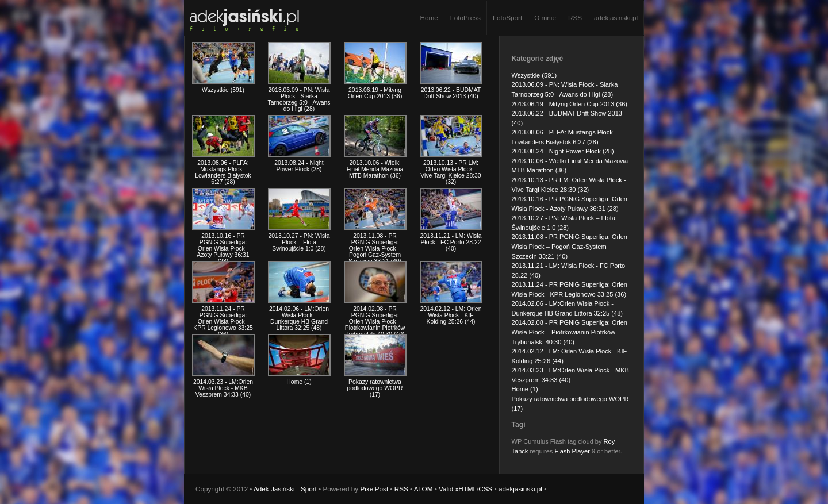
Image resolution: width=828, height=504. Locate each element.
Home (429, 18)
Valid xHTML (458, 489)
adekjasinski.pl (616, 18)
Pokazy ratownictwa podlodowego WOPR (375, 388)
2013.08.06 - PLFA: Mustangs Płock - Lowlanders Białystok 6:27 (223, 172)
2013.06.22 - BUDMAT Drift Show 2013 (451, 93)
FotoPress (465, 18)
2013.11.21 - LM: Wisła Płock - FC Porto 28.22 (451, 242)
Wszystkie (223, 90)
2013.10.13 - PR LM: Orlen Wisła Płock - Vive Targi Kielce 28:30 (451, 172)
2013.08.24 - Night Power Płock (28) (563, 151)
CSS (485, 489)
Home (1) (525, 389)
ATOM (423, 489)
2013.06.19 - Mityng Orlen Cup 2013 (375, 93)
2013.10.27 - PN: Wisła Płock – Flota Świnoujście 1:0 (299, 242)
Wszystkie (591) (534, 75)
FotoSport (507, 18)
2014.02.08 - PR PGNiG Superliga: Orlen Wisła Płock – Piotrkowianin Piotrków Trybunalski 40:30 (375, 322)
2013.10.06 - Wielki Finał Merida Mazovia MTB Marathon (375, 169)
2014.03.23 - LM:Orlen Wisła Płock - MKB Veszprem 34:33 (223, 388)
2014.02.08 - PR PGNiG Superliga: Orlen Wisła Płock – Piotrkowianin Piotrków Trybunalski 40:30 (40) (570, 332)
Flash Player (572, 451)
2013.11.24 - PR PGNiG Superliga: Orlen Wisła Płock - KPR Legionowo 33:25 (223, 322)
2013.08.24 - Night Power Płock (299, 166)
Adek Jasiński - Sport (285, 489)
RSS (575, 18)
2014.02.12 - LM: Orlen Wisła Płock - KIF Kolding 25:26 (451, 315)
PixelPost (374, 489)
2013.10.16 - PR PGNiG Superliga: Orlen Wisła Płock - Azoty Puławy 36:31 (223, 249)
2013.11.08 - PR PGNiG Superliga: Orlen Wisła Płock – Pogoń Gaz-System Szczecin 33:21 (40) (570, 246)
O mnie (545, 18)
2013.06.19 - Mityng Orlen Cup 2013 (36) (570, 104)
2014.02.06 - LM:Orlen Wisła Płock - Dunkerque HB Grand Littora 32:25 (299, 318)
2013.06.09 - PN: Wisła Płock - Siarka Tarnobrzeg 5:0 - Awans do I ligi (299, 99)
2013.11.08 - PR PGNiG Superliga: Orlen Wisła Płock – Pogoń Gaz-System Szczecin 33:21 (375, 249)
